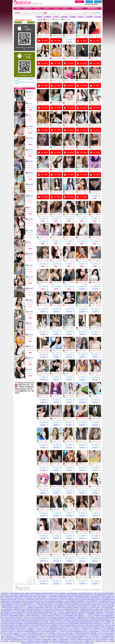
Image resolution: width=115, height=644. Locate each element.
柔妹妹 (30, 323)
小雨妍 (46, 215)
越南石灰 (85, 418)
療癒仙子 (85, 192)
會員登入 (79, 2)
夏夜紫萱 (31, 173)
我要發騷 (99, 532)
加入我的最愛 (97, 13)
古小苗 (59, 237)
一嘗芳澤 (72, 103)
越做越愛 (85, 532)
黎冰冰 (72, 305)
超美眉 (72, 396)
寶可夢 (46, 35)
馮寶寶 (59, 283)
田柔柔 (46, 170)
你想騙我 (99, 260)
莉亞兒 (98, 170)
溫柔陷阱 (31, 138)
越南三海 (85, 103)
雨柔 (71, 35)
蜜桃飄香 (31, 254)
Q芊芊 (72, 350)
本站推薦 (73, 17)
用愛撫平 (31, 161)
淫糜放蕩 (46, 260)
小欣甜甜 (31, 219)
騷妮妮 (98, 103)
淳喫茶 (85, 373)
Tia (97, 58)
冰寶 (97, 464)
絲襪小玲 (85, 328)
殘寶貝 (72, 328)
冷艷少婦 (99, 147)
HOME (88, 13)
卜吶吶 (85, 283)
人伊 (58, 328)
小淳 (97, 396)
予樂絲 (46, 80)
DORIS (59, 147)
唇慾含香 (59, 192)
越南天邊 (99, 35)
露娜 (45, 328)
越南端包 (46, 125)
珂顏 (30, 207)
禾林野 (72, 464)
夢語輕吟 (99, 418)
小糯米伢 (99, 283)
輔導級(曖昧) (58, 20)
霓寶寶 (59, 464)
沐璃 (97, 373)
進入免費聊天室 (82, 286)
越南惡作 (59, 486)
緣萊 (58, 396)
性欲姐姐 (31, 300)
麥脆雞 (46, 486)
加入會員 (89, 2)
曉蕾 (71, 509)
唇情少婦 (31, 358)
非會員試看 (69, 42)
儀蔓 (30, 242)
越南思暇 (31, 184)
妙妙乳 (72, 147)
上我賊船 (59, 532)
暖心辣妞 (99, 192)
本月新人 (81, 17)
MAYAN (46, 237)
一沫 (58, 80)
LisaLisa (30, 103)
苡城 (45, 103)
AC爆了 (59, 350)
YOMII (72, 192)
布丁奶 (59, 418)
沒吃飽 (46, 396)
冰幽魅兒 (59, 260)
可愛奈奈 (99, 441)
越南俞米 (99, 328)
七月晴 (85, 486)
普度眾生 (46, 464)
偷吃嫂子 (99, 237)
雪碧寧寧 (99, 305)
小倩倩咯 (85, 58)
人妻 (45, 147)
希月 (71, 260)
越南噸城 (72, 532)
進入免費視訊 (69, 39)
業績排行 (40, 17)
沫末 (84, 464)
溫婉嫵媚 (59, 305)
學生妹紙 (85, 35)
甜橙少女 (31, 346)
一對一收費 (97, 17)
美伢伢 (85, 350)
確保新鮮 (99, 350)
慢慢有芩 (72, 283)
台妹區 (56, 17)
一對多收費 (89, 17)
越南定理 (46, 350)
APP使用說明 (18, 22)
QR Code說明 (31, 22)
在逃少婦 (31, 312)
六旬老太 (31, 265)
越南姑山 (46, 532)
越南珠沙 (85, 509)
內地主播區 (64, 17)
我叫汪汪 (46, 192)
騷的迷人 (46, 305)
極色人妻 (72, 441)
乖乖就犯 (99, 509)
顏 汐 (85, 396)
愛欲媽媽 (31, 288)
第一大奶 (46, 509)
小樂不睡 (72, 215)
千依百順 (31, 231)
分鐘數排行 (48, 17)
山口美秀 (31, 277)
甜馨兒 (46, 441)
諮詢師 (30, 369)
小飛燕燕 (72, 486)
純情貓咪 (99, 215)
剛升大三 (72, 125)
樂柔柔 (59, 125)
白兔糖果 (31, 126)
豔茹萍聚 (31, 196)
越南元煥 (72, 80)
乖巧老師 (85, 260)
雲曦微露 (46, 58)
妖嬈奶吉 (31, 150)
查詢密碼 (98, 2)
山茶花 (59, 441)
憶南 (58, 509)
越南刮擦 (31, 335)
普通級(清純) (67, 20)
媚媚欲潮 (31, 92)
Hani (71, 237)
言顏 (30, 115)
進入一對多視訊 (43, 286)
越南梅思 (85, 125)
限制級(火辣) (49, 20)
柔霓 (71, 418)
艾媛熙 (72, 58)
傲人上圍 (85, 147)
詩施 (45, 418)
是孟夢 (85, 441)
